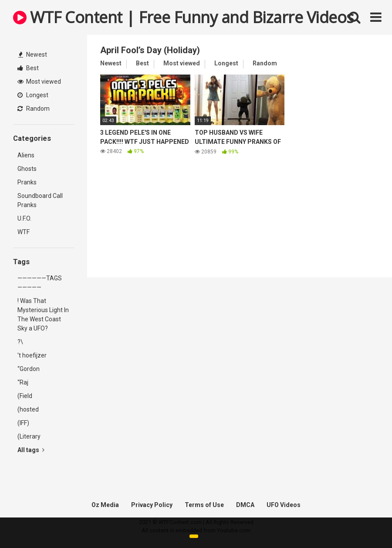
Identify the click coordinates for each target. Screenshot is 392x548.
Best (28, 68)
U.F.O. (24, 218)
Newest (33, 54)
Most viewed (39, 82)
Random (34, 109)
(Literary (29, 436)
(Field (25, 396)
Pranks (27, 182)
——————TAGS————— (40, 283)
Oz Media (105, 505)
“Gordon (29, 369)
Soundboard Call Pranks (40, 200)
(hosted (28, 409)
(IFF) (23, 423)
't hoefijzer (32, 355)
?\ (20, 342)
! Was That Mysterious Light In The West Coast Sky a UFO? (43, 315)
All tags (31, 450)
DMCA (245, 505)
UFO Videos (284, 505)
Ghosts (27, 169)
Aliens (26, 155)
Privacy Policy (152, 505)
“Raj (23, 382)
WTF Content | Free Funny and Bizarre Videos (184, 17)
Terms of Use (204, 505)
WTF (24, 232)
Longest (33, 95)
